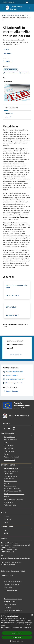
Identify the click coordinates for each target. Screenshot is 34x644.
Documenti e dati (9, 460)
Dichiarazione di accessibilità (13, 610)
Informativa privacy (10, 605)
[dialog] (17, 629)
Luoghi (6, 530)
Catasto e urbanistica (11, 481)
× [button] (32, 615)
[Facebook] (4, 428)
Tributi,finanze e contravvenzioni (14, 494)
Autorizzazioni (9, 502)
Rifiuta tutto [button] (17, 637)
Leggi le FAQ (8, 587)
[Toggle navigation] (4, 8)
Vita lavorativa (9, 474)
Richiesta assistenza (10, 590)
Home (4, 15)
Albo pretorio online (10, 602)
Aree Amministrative (11, 440)
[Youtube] (9, 428)
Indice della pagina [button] (12, 108)
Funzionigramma (9, 448)
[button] (17, 641)
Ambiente (7, 497)
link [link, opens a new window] (7, 629)
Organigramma (9, 445)
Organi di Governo (10, 437)
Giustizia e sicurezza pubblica (13, 491)
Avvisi (6, 522)
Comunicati (8, 519)
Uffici (6, 443)
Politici (6, 454)
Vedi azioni (8, 54)
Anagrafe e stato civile (11, 469)
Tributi (24, 15)
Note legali (7, 607)
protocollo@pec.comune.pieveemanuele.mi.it (15, 558)
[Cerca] (30, 8)
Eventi (6, 533)
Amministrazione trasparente (13, 599)
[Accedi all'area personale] (27, 2)
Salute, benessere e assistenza (14, 500)
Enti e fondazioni (9, 451)
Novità (10, 15)
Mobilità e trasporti (10, 486)
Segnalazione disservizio (12, 584)
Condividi (8, 50)
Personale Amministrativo (12, 457)
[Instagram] (14, 428)
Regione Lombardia (9, 2)
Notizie (17, 15)
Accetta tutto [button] (17, 633)
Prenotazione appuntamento (13, 581)
